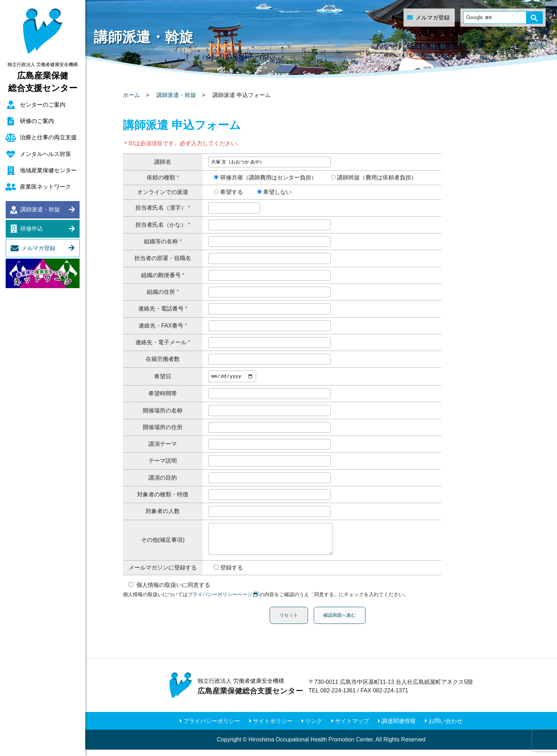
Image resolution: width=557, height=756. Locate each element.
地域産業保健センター (48, 170)
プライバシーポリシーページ (220, 601)
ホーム (131, 95)
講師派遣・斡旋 (40, 209)
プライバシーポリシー (212, 727)
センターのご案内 (43, 105)
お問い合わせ (445, 727)
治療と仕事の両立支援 (48, 137)
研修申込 (32, 229)
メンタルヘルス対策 (45, 154)
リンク (314, 727)
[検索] (496, 18)
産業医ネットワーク (45, 187)
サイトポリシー (273, 727)
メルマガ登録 (38, 248)
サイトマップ (352, 727)
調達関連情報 (399, 727)
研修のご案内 (37, 121)
